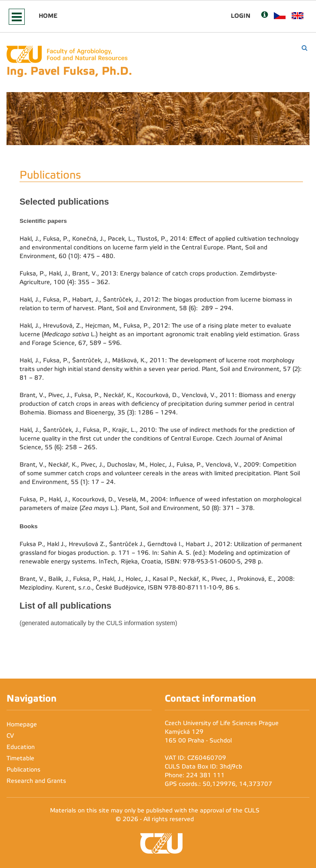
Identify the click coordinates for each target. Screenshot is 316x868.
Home (48, 16)
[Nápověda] (264, 15)
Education (21, 747)
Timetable (20, 758)
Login (241, 16)
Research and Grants (36, 781)
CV (10, 736)
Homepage (22, 724)
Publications (23, 770)
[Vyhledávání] (304, 48)
